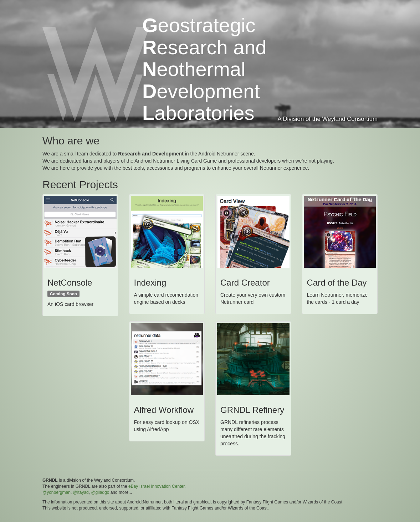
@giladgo (100, 492)
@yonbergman (57, 492)
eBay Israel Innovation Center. (157, 486)
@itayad (81, 492)
